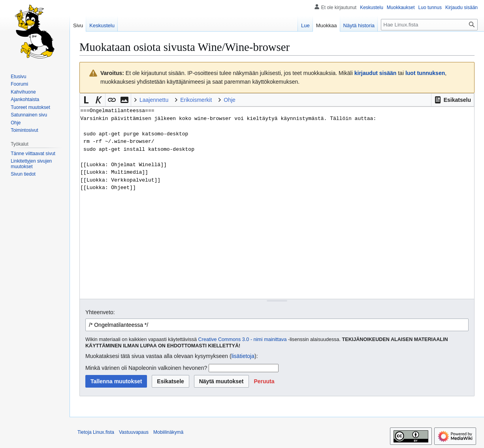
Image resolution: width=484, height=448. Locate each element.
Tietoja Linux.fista (96, 432)
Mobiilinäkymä (168, 432)
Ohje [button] (230, 100)
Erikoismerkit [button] (196, 100)
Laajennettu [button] (154, 100)
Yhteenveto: (100, 312)
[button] (453, 100)
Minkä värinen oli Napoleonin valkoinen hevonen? (146, 368)
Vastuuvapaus (134, 432)
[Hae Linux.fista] (429, 25)
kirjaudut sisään (376, 73)
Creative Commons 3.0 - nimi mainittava (243, 339)
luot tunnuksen (425, 73)
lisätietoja (243, 356)
